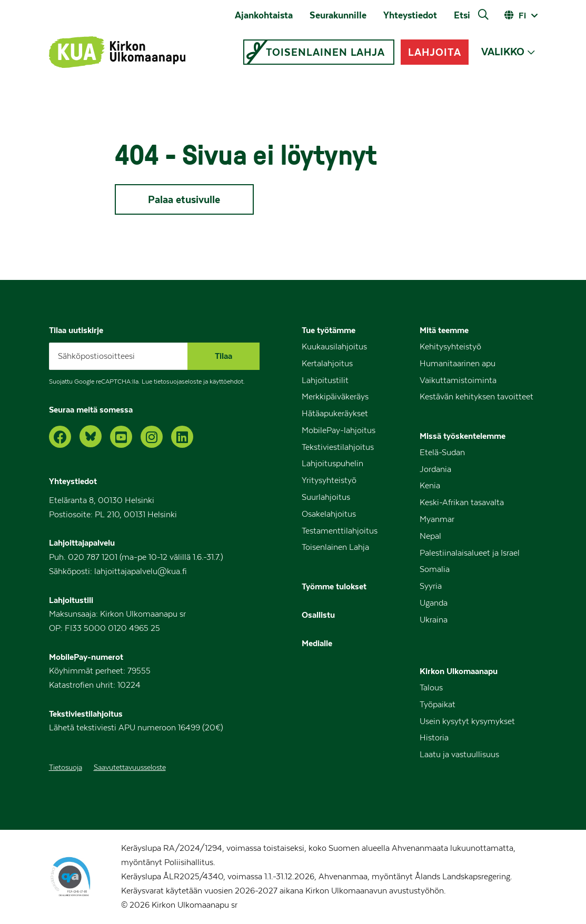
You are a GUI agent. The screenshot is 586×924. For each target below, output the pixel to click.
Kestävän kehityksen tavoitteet (476, 397)
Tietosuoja (66, 768)
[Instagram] (152, 437)
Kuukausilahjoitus (334, 347)
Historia (434, 738)
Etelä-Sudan (442, 453)
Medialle (317, 643)
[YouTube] (121, 437)
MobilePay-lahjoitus (339, 430)
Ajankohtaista (264, 15)
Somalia (435, 569)
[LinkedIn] (182, 437)
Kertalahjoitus (327, 364)
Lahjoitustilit (325, 380)
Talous (431, 688)
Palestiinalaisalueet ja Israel (470, 553)
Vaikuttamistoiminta (458, 380)
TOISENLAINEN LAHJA (326, 52)
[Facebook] (60, 437)
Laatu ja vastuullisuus (459, 755)
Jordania (435, 469)
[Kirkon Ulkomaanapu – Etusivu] (117, 52)
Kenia (430, 486)
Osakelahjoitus (329, 514)
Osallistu (318, 615)
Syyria (431, 586)
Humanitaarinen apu (458, 364)
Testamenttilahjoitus (340, 531)
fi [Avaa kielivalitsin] (522, 15)
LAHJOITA (434, 52)
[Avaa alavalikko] (531, 52)
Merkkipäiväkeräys (335, 397)
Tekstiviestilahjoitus (338, 447)
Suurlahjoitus (326, 497)
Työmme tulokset (334, 586)
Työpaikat (438, 705)
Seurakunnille (338, 15)
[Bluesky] (91, 436)
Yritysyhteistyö (329, 480)
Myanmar (437, 519)
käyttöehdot (226, 381)
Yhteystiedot (410, 15)
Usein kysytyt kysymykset (467, 721)
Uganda (434, 603)
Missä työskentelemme (463, 436)
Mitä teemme (444, 330)
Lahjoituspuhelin (332, 464)
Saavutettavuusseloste (130, 768)
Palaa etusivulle (184, 199)
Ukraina (434, 620)
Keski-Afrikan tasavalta (462, 503)
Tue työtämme (329, 330)
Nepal (430, 536)
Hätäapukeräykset (335, 414)
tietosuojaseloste (178, 381)
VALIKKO (503, 52)
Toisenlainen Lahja (335, 547)
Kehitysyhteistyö (450, 347)
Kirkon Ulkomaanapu (459, 671)
